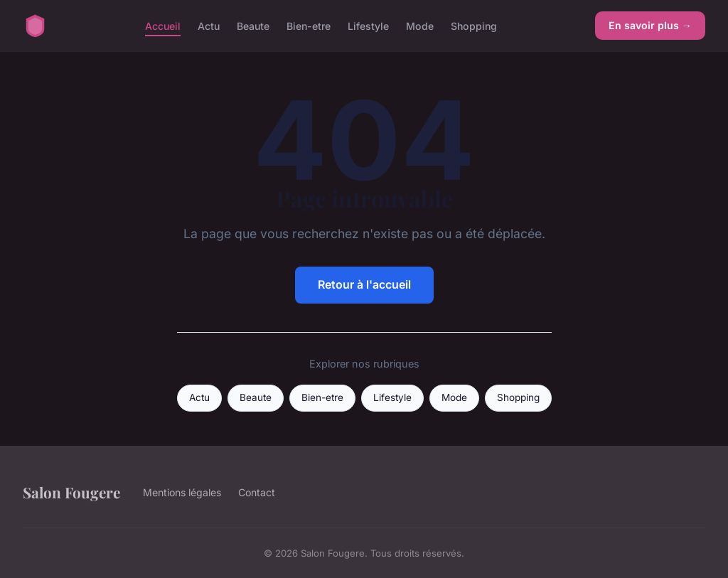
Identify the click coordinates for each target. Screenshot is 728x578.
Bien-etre (309, 25)
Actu (209, 25)
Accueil (163, 25)
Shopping (474, 25)
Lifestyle (368, 25)
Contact (257, 492)
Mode (420, 25)
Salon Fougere (71, 492)
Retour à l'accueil (364, 284)
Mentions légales (182, 492)
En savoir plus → (650, 25)
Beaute (253, 25)
